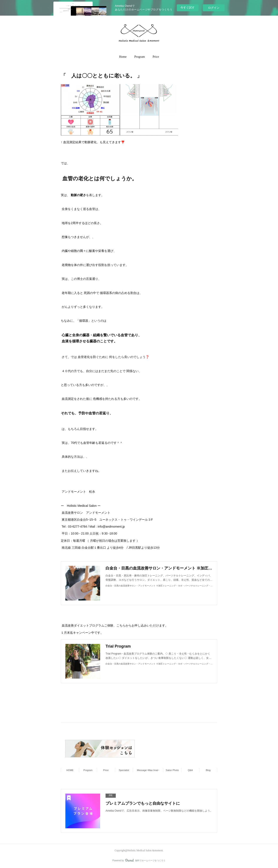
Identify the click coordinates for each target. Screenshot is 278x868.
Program (140, 57)
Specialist (124, 770)
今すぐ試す (188, 7)
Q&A (190, 770)
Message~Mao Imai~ (148, 770)
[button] (123, 57)
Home (123, 57)
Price (156, 57)
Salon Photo (172, 770)
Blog (208, 770)
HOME (70, 770)
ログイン (214, 8)
